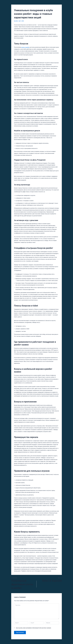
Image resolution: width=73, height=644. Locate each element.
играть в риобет (26, 47)
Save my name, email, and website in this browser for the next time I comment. (34, 628)
